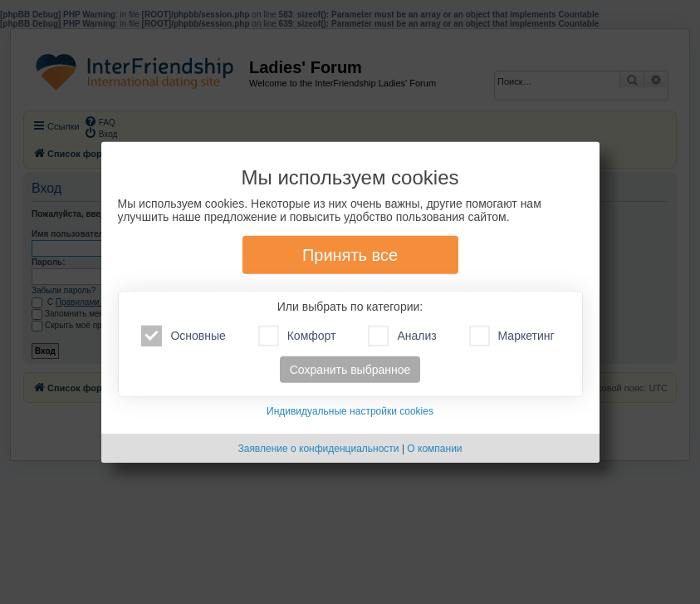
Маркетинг (512, 336)
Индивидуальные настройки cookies (350, 411)
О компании (434, 449)
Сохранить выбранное (350, 370)
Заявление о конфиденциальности (318, 449)
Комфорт (297, 336)
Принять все (350, 255)
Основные (183, 336)
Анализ (402, 336)
